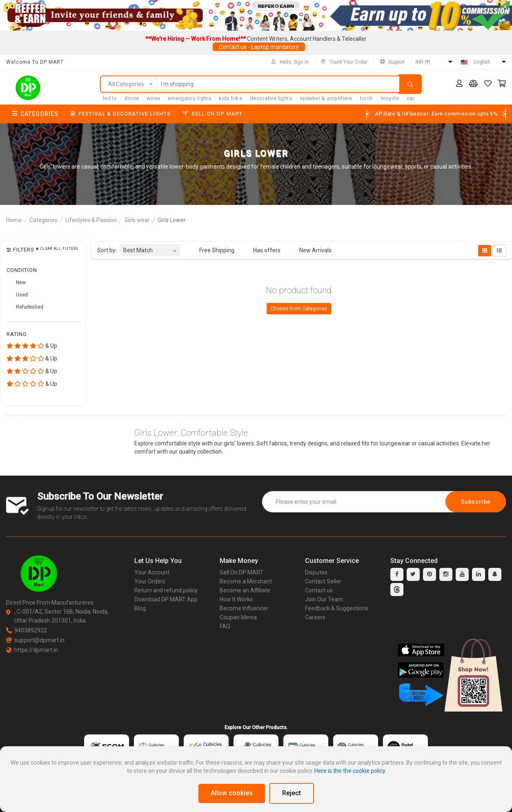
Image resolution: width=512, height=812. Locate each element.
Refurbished (25, 307)
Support (393, 62)
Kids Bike (230, 98)
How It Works (236, 599)
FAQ (225, 626)
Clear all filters (57, 249)
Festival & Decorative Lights (121, 114)
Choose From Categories (299, 309)
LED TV (110, 98)
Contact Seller (323, 581)
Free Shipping (212, 251)
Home (14, 220)
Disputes (316, 572)
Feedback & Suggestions (337, 608)
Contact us (319, 590)
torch (367, 98)
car (411, 98)
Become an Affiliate (245, 590)
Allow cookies (232, 793)
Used (17, 295)
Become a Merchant (246, 581)
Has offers (262, 251)
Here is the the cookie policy (350, 771)
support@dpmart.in (35, 640)
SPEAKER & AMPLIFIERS (326, 98)
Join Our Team (324, 599)
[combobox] (150, 248)
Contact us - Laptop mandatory (259, 47)
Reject (292, 793)
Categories (35, 114)
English (482, 62)
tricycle (390, 98)
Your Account (152, 572)
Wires (153, 98)
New (16, 283)
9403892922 (27, 630)
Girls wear (137, 220)
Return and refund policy (166, 590)
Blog (140, 608)
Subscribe (476, 502)
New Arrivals (311, 251)
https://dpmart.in (32, 650)
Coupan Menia (238, 617)
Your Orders (150, 581)
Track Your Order (344, 62)
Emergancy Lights (189, 98)
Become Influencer (244, 608)
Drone (131, 98)
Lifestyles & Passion (91, 220)
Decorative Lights (271, 98)
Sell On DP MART (213, 114)
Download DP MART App (166, 599)
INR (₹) (423, 62)
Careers (315, 617)
